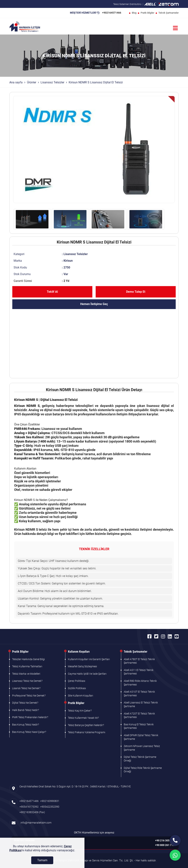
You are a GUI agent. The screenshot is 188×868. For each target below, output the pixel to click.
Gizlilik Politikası (77, 688)
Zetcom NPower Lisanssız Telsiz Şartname (142, 748)
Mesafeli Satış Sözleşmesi (82, 666)
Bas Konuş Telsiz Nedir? (26, 725)
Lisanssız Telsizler (52, 82)
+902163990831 (50, 801)
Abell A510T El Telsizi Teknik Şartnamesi (139, 694)
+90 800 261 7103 (166, 845)
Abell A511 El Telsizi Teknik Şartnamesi (139, 672)
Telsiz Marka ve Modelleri (26, 674)
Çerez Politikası (77, 681)
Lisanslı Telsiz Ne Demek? (26, 688)
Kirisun (68, 261)
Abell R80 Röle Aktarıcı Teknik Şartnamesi (140, 683)
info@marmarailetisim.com (35, 823)
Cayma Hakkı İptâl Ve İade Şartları (87, 674)
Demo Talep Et (136, 292)
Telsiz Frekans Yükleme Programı (87, 732)
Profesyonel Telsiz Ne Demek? (29, 696)
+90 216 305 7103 (166, 840)
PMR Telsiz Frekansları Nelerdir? (30, 717)
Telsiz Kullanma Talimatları (27, 666)
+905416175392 (29, 807)
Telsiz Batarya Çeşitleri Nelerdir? (86, 725)
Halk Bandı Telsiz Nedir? (26, 710)
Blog (134, 13)
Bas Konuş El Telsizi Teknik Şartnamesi (139, 726)
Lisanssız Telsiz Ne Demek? (27, 681)
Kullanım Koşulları (79, 652)
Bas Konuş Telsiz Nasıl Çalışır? (29, 732)
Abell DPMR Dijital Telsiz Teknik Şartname (141, 737)
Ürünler (32, 82)
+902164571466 (112, 13)
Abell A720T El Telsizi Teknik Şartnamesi (139, 715)
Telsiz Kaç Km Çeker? (80, 711)
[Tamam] (42, 863)
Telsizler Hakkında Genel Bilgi (28, 659)
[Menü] (175, 28)
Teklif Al (52, 292)
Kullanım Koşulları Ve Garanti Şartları (89, 659)
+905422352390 (50, 807)
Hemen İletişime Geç (94, 304)
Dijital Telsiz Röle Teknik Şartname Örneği (143, 770)
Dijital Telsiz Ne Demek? (25, 703)
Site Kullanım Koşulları (81, 696)
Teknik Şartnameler (169, 13)
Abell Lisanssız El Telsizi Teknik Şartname (141, 704)
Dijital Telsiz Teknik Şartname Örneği (140, 759)
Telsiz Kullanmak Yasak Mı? (83, 718)
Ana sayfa (16, 82)
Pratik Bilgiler (147, 13)
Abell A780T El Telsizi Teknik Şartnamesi (139, 661)
